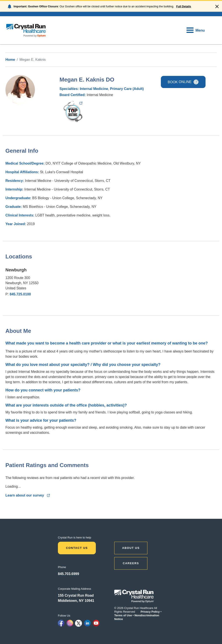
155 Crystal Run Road (76, 595)
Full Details (184, 6)
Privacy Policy (150, 612)
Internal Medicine (94, 89)
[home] (26, 30)
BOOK (183, 82)
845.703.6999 (69, 574)
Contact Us (77, 548)
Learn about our (28, 495)
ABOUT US (131, 548)
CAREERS (131, 563)
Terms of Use (123, 615)
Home (10, 60)
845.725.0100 (20, 294)
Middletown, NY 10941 (76, 601)
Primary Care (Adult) (127, 89)
